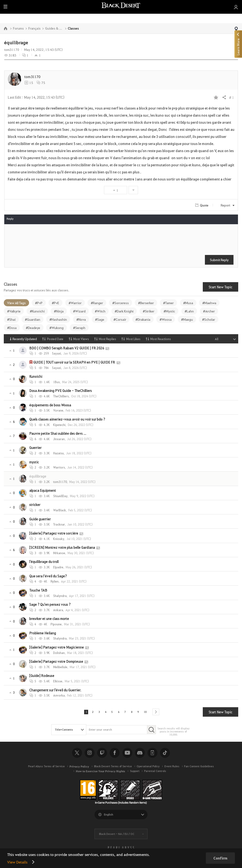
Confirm (220, 858)
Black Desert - (117, 835)
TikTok (165, 754)
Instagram (90, 754)
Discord (140, 754)
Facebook (115, 754)
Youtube (127, 754)
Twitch (102, 754)
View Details (17, 862)
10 (149, 713)
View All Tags (16, 303)
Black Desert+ (152, 754)
